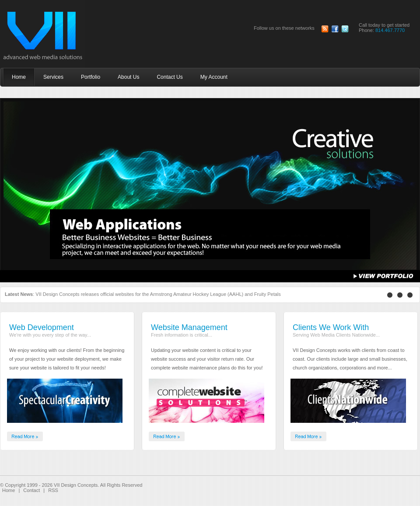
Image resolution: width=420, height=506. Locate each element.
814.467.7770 (390, 30)
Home (9, 490)
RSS (53, 490)
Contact (31, 490)
